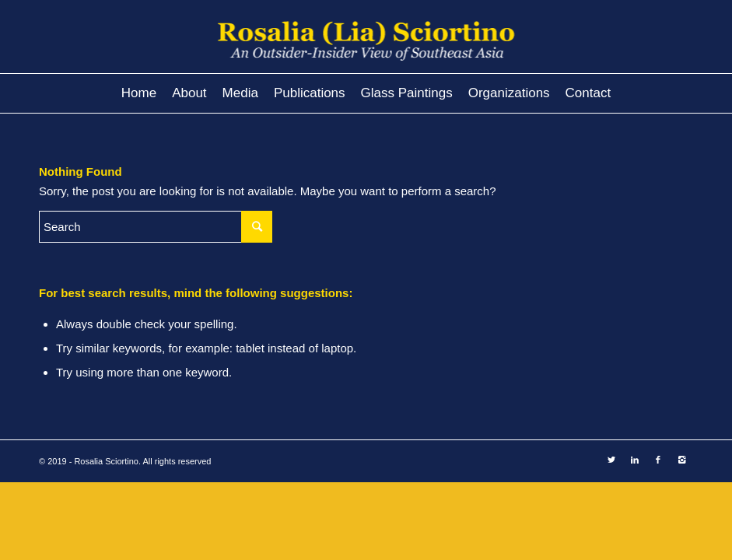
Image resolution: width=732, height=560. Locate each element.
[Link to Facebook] (658, 460)
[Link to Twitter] (611, 460)
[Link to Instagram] (681, 460)
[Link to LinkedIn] (635, 460)
